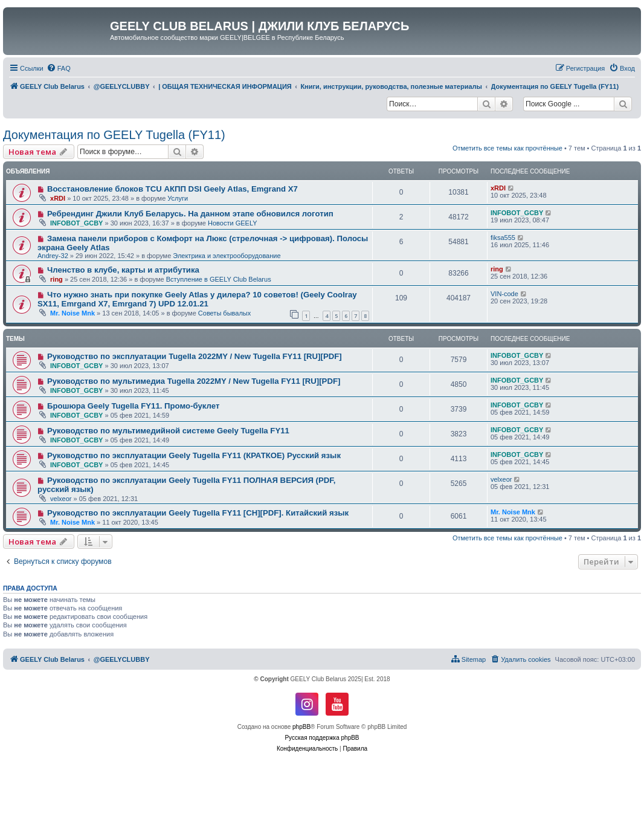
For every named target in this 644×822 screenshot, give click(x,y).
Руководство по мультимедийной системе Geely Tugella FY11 (168, 431)
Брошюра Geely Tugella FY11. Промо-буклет (134, 406)
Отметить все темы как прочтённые (507, 148)
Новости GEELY (233, 223)
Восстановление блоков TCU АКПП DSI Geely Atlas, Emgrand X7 (172, 189)
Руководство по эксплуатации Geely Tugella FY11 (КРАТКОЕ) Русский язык (194, 455)
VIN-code (504, 294)
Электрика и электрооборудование (227, 256)
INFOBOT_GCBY (76, 223)
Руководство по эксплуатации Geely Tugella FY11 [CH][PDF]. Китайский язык (198, 513)
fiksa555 (503, 238)
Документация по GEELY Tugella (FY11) (114, 135)
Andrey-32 (53, 256)
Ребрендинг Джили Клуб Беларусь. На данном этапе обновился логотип (190, 214)
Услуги (178, 198)
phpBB (301, 727)
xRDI (58, 198)
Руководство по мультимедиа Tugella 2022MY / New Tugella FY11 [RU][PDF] (194, 381)
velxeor (61, 499)
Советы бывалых (224, 313)
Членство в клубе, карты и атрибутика (123, 270)
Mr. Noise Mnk (72, 313)
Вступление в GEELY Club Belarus (219, 279)
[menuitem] (59, 68)
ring (56, 279)
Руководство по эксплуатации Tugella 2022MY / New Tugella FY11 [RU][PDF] (195, 356)
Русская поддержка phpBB (322, 738)
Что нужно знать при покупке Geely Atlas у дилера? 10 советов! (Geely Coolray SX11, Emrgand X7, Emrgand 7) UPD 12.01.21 (197, 299)
